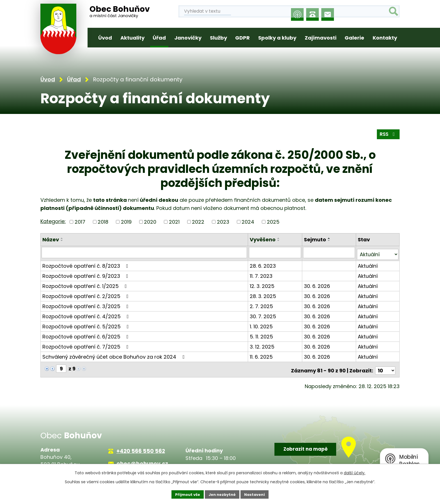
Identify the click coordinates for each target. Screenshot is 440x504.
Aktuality (132, 38)
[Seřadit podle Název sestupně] (62, 240)
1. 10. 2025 (262, 324)
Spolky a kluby (277, 38)
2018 (103, 222)
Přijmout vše (185, 494)
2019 (126, 222)
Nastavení (257, 494)
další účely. (355, 472)
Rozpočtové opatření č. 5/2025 (87, 324)
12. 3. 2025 (263, 284)
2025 (273, 222)
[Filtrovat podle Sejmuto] (330, 252)
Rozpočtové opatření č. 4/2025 (87, 314)
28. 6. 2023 (264, 264)
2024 (248, 222)
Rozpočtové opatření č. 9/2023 (86, 274)
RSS (388, 134)
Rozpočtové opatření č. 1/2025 (86, 284)
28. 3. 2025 (264, 294)
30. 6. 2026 (318, 284)
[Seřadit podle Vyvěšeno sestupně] (279, 240)
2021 (174, 222)
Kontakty (385, 38)
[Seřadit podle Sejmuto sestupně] (330, 240)
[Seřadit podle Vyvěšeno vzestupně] (279, 238)
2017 (80, 222)
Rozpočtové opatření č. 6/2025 (87, 334)
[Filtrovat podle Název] (145, 252)
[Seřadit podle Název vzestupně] (62, 238)
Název (51, 240)
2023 (223, 222)
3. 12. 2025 (263, 344)
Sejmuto (316, 240)
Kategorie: (53, 221)
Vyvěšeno (263, 240)
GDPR (242, 38)
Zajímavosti (321, 38)
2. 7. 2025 (262, 304)
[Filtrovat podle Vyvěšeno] (276, 252)
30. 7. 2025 (264, 314)
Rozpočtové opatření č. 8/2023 (86, 264)
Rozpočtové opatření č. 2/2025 (87, 294)
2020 (150, 222)
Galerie (354, 38)
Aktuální (368, 264)
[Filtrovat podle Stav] (378, 252)
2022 (198, 222)
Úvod (105, 38)
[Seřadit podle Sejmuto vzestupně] (330, 238)
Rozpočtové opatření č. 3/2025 (87, 304)
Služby (218, 38)
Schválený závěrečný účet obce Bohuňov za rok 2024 (114, 355)
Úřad (159, 38)
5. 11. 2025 (262, 334)
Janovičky (188, 38)
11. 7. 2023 (262, 274)
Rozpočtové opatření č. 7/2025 (87, 344)
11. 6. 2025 (262, 355)
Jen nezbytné (222, 494)
